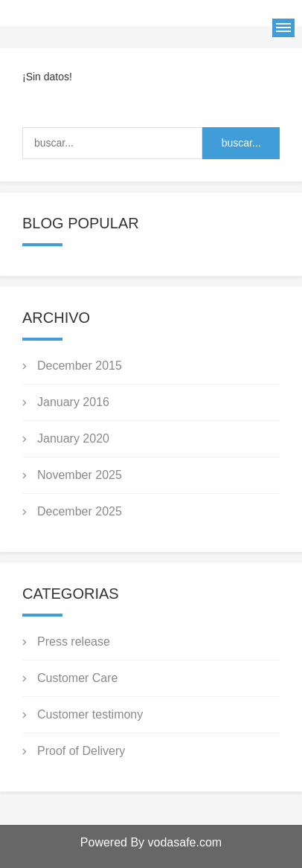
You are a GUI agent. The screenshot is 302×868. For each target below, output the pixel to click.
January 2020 (73, 438)
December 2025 (80, 511)
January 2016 (73, 402)
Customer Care (77, 678)
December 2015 (80, 366)
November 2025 (80, 475)
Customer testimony (90, 714)
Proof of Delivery (81, 751)
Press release (74, 642)
